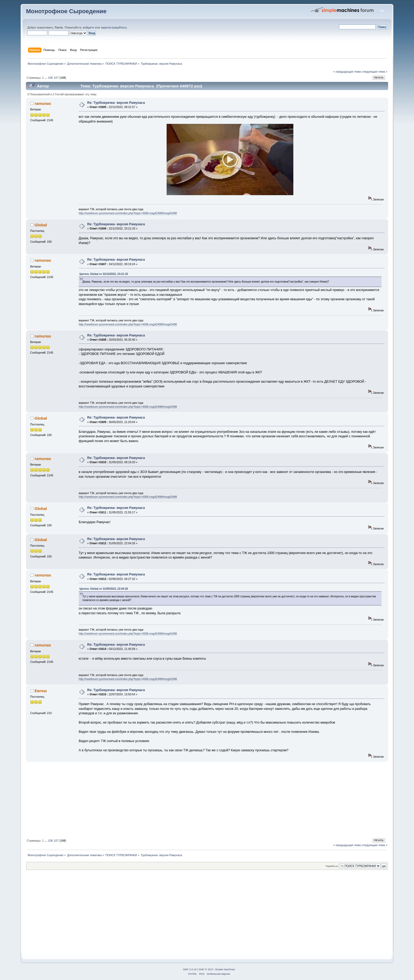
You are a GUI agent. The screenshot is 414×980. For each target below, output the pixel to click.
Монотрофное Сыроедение (66, 11)
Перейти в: (332, 866)
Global (41, 225)
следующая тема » (374, 72)
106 (50, 78)
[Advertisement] (184, 799)
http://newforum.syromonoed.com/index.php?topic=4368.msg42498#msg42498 (128, 213)
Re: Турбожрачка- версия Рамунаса (116, 103)
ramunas (43, 103)
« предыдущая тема (347, 72)
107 (56, 78)
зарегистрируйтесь (114, 27)
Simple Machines (225, 969)
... (46, 78)
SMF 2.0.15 (190, 969)
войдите (88, 27)
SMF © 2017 (206, 969)
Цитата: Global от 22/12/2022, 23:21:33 (104, 274)
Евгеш (41, 691)
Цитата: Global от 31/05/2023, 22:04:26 (104, 589)
